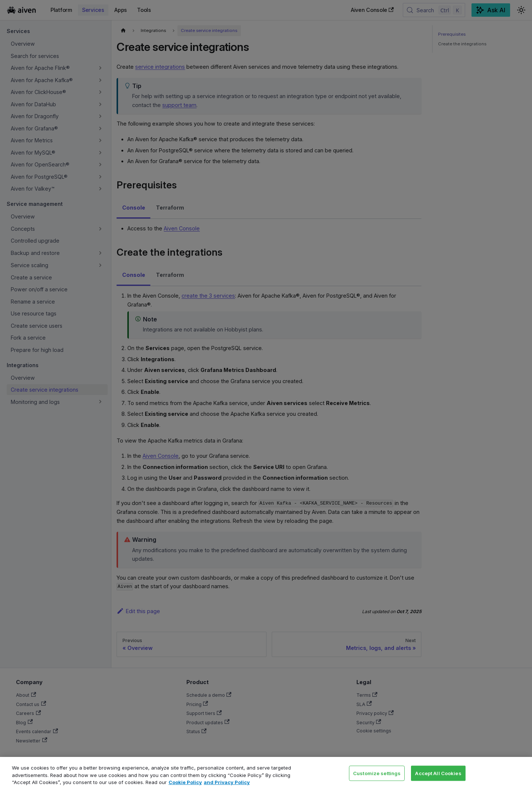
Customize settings (377, 773)
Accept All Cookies (438, 773)
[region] (266, 773)
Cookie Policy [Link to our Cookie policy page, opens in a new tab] (185, 782)
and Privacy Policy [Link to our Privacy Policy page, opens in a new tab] (227, 782)
